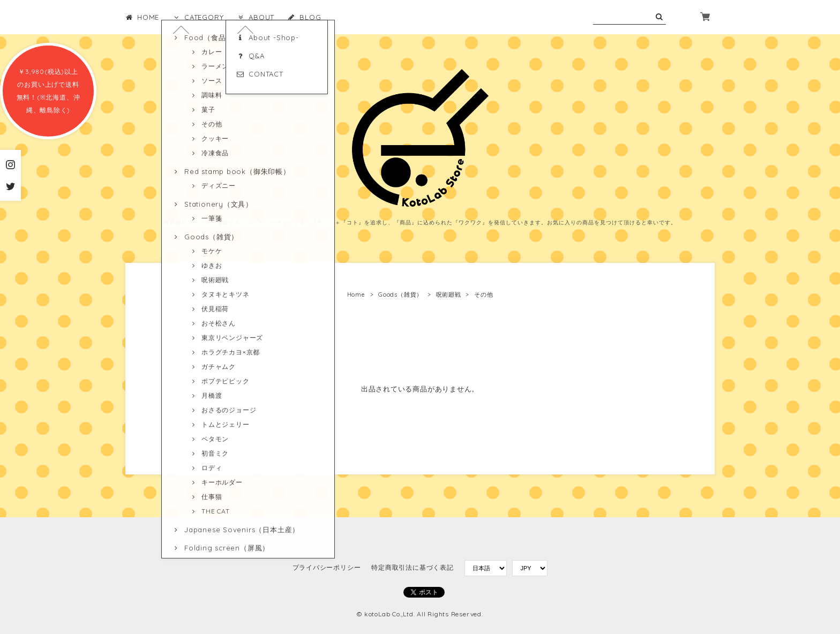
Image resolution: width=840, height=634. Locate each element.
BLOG (304, 17)
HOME (142, 17)
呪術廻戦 (449, 295)
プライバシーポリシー (327, 567)
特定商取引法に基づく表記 (412, 567)
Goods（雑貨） (400, 295)
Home (356, 295)
